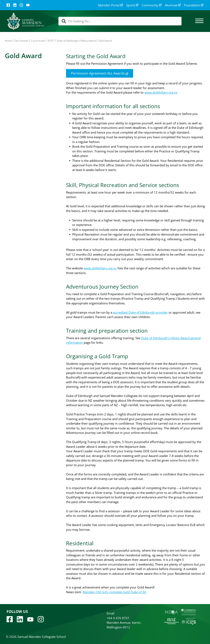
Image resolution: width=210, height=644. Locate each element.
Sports (132, 5)
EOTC (51, 41)
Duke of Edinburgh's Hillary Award (76, 41)
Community (152, 5)
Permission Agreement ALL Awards (100, 73)
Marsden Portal (110, 5)
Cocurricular (38, 41)
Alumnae (173, 5)
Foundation (194, 5)
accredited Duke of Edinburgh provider (140, 312)
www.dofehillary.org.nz (161, 92)
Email (111, 613)
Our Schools (21, 41)
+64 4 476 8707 (118, 618)
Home (8, 41)
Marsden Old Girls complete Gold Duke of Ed (114, 592)
